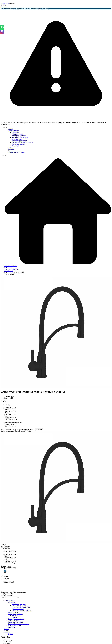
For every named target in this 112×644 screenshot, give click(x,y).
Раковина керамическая (19, 141)
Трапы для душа (17, 139)
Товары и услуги (13, 131)
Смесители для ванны (19, 605)
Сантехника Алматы (11, 266)
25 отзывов (4, 7)
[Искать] (18, 598)
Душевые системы (18, 609)
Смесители (15, 132)
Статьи (7, 629)
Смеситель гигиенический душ (22, 610)
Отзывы (7, 632)
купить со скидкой (43, 9)
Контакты (11, 149)
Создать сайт (5, 4)
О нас (10, 147)
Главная (11, 129)
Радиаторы (15, 146)
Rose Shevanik (9, 271)
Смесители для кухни (11, 269)
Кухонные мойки (17, 134)
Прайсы (11, 634)
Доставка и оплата (14, 151)
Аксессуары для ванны (19, 136)
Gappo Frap (15, 617)
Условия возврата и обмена (17, 152)
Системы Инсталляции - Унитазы (22, 142)
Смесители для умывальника (21, 607)
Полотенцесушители (18, 144)
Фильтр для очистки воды (20, 137)
